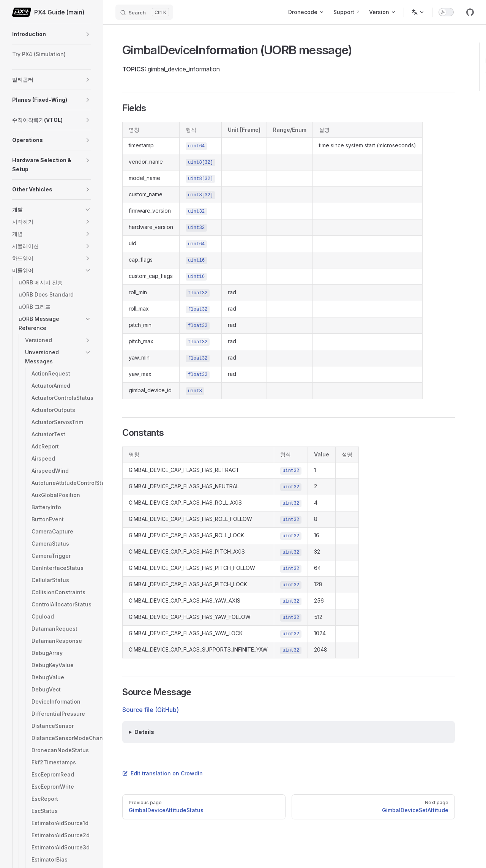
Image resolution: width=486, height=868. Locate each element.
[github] (470, 12)
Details (144, 732)
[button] (88, 34)
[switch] (446, 12)
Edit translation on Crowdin (163, 773)
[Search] (144, 12)
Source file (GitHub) (151, 710)
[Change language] (418, 12)
